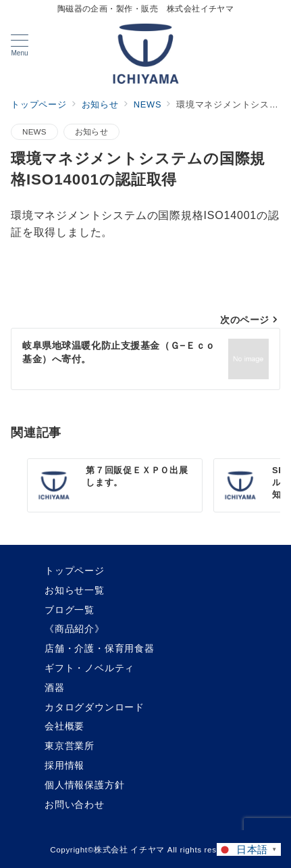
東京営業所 (70, 746)
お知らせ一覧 (75, 590)
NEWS (34, 131)
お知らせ (91, 131)
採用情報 (64, 765)
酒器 (55, 688)
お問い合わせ (75, 804)
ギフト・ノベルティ (89, 668)
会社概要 (64, 726)
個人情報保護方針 (84, 785)
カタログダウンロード (95, 707)
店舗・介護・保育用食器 (100, 648)
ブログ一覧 (70, 610)
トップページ (75, 571)
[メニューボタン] (20, 45)
